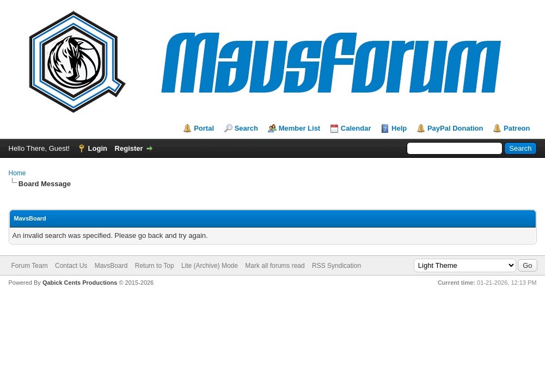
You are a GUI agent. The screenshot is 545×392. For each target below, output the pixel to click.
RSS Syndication (336, 266)
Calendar (356, 128)
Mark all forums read (275, 266)
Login (98, 148)
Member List (300, 128)
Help (399, 128)
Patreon (517, 128)
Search (246, 128)
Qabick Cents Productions (80, 283)
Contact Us (71, 266)
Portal (204, 128)
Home (17, 173)
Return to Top (155, 266)
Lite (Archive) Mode (210, 266)
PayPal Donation (455, 128)
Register (129, 148)
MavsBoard (111, 266)
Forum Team (30, 266)
